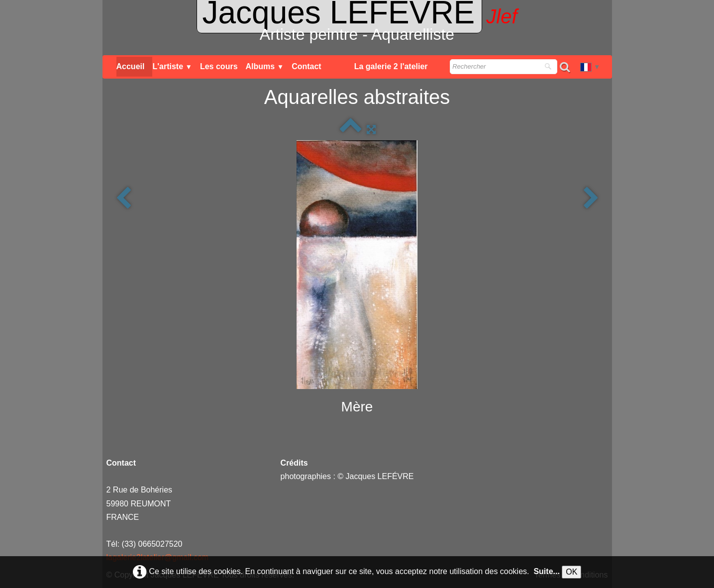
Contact (306, 66)
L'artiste (172, 66)
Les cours (219, 66)
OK (571, 572)
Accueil (131, 66)
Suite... (546, 571)
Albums (265, 66)
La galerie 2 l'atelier (391, 66)
